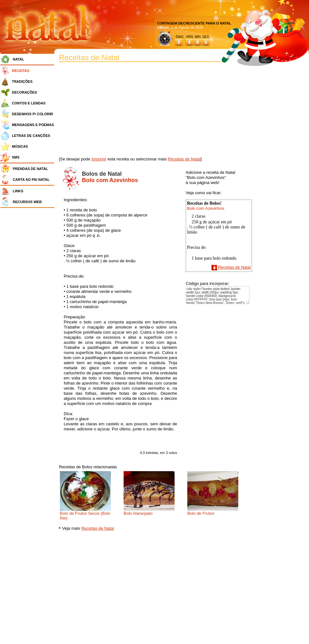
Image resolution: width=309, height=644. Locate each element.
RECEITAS (21, 71)
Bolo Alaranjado (138, 513)
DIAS (180, 37)
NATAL (18, 59)
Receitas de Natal (184, 159)
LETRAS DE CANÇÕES (31, 136)
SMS (16, 157)
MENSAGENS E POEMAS (33, 125)
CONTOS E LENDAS (29, 103)
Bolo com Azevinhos (206, 208)
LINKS (18, 191)
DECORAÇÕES (24, 92)
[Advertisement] (29, 306)
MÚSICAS (20, 146)
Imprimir (99, 159)
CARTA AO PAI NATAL (31, 180)
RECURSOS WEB (27, 202)
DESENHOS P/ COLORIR (32, 114)
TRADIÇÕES (22, 81)
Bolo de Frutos (201, 513)
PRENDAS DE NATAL (30, 169)
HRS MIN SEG (198, 37)
